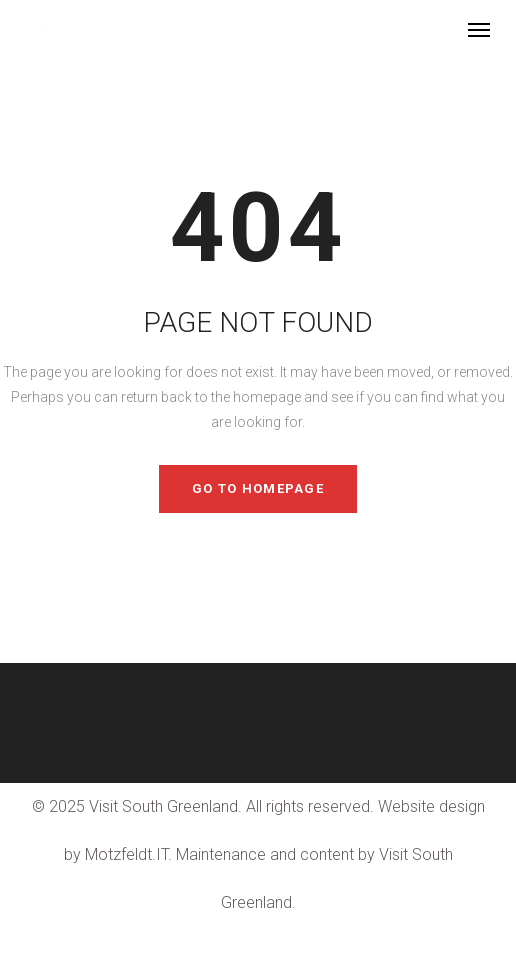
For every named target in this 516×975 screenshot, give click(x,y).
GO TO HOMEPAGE (258, 488)
